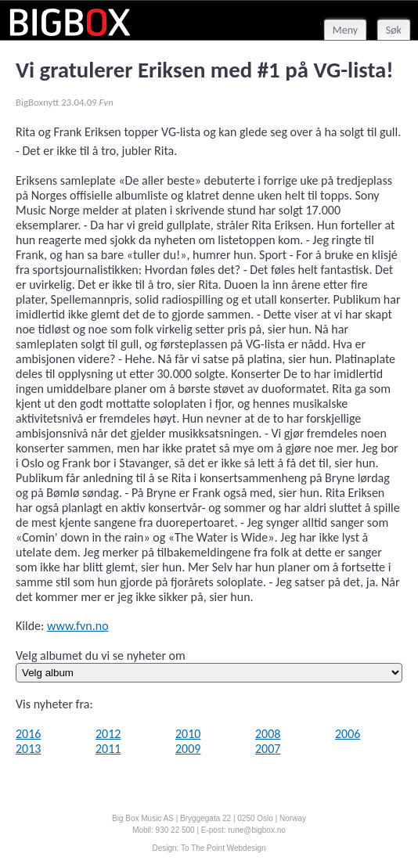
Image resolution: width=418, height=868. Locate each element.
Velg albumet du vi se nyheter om (101, 656)
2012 (108, 734)
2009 (188, 749)
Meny (345, 30)
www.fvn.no (78, 626)
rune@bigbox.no (257, 830)
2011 (108, 749)
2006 (348, 734)
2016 (28, 734)
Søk (394, 30)
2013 (28, 749)
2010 (188, 734)
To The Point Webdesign (223, 848)
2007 (268, 749)
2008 (268, 734)
